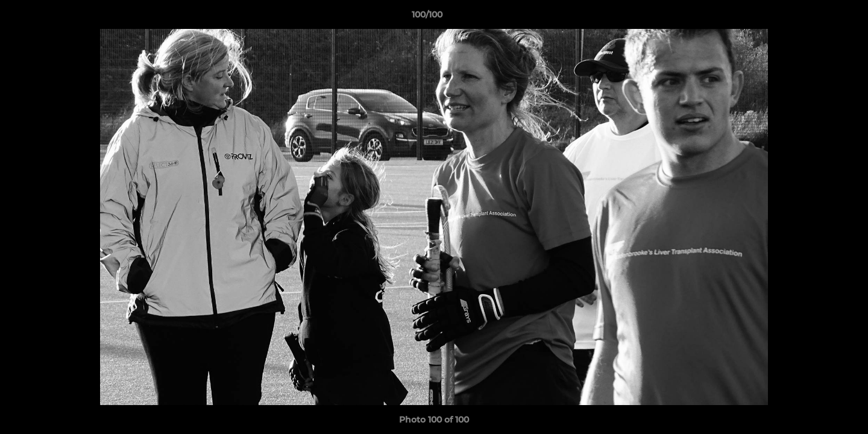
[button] (817, 17)
